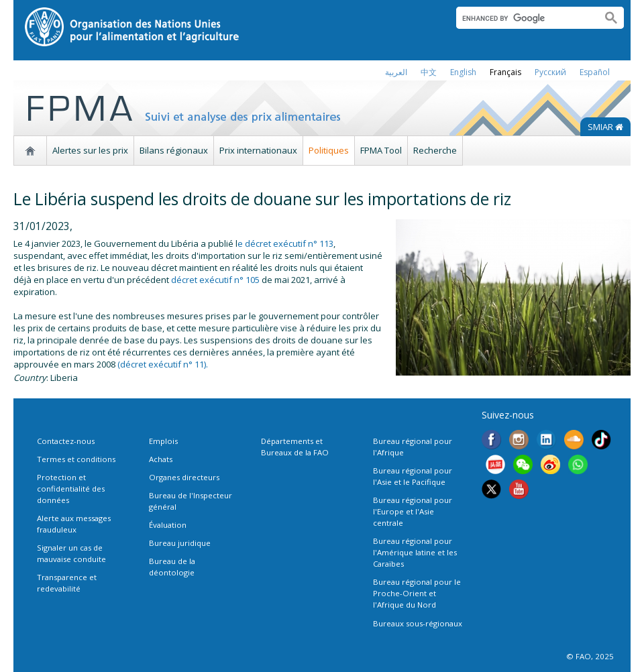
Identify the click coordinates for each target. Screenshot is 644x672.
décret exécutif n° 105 (215, 280)
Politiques (329, 150)
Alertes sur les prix (90, 150)
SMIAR (605, 127)
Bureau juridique (180, 543)
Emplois (163, 441)
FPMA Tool (381, 150)
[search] (524, 18)
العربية (396, 72)
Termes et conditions (76, 459)
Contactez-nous (66, 441)
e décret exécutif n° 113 (285, 243)
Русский (550, 72)
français (505, 72)
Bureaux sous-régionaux (418, 623)
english (463, 72)
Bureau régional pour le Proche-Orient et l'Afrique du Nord (417, 593)
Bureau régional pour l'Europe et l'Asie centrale (413, 511)
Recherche (435, 150)
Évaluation (168, 525)
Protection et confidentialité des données (71, 489)
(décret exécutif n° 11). (163, 364)
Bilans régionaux (174, 150)
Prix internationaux (258, 150)
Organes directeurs (184, 477)
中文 (429, 72)
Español (595, 72)
